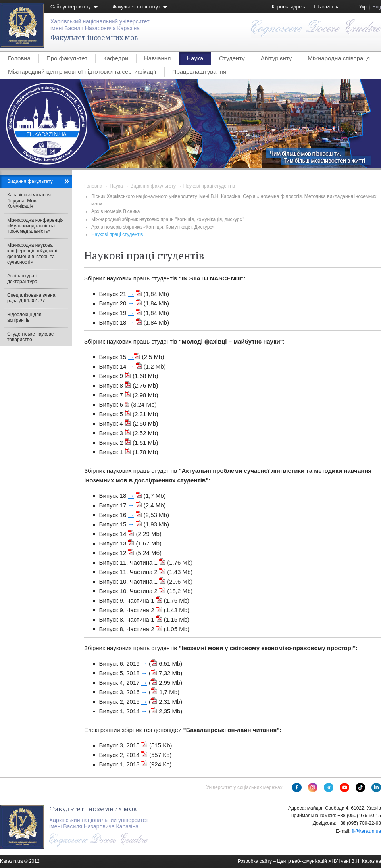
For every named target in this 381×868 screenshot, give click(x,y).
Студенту (232, 58)
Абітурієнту (276, 58)
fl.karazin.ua (327, 7)
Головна (19, 58)
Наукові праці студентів (209, 186)
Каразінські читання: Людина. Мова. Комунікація (30, 201)
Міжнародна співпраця (339, 58)
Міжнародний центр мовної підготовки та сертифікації (82, 72)
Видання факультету (153, 186)
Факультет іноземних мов (94, 37)
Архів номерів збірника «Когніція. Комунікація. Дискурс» (153, 227)
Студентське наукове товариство (30, 337)
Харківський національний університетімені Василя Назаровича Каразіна (100, 25)
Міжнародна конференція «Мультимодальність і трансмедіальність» (35, 226)
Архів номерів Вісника (115, 211)
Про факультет (67, 58)
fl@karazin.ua (366, 831)
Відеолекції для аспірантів (24, 317)
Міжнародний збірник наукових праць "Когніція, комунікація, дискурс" (167, 219)
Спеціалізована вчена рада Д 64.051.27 (31, 298)
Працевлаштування (199, 72)
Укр (363, 7)
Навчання (157, 58)
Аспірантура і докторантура (22, 278)
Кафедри (116, 58)
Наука (195, 58)
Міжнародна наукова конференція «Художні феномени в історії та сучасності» (32, 254)
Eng (377, 7)
